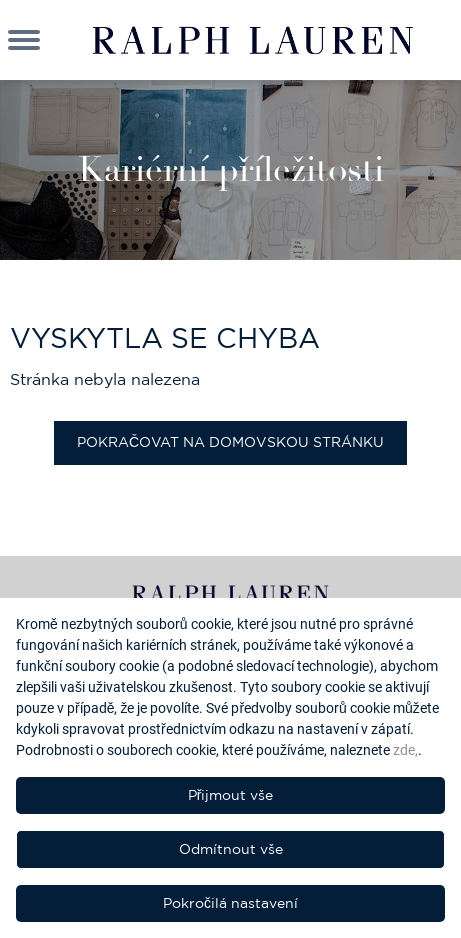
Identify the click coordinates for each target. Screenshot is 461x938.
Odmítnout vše (231, 849)
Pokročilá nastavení (230, 903)
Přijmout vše (231, 795)
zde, (405, 750)
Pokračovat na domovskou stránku (230, 442)
